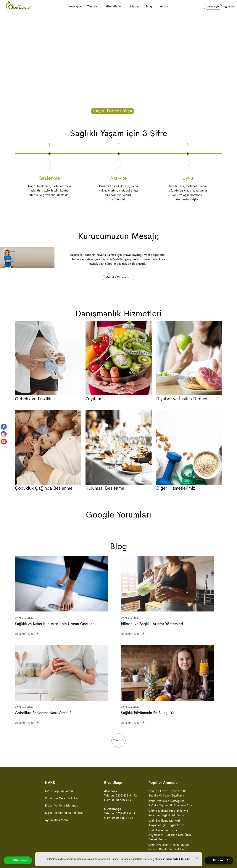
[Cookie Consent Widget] (119, 859)
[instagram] (4, 434)
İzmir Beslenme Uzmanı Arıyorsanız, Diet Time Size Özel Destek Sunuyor (170, 835)
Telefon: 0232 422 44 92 (120, 795)
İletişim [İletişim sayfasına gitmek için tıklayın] (163, 6)
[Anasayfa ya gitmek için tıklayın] (18, 7)
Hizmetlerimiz (115, 6)
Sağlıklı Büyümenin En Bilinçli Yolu (149, 713)
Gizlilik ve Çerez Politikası (62, 798)
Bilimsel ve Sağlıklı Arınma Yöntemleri (152, 624)
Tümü (118, 738)
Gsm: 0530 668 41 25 (119, 800)
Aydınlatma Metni (57, 820)
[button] (197, 858)
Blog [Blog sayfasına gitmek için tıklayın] (149, 6)
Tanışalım (93, 6)
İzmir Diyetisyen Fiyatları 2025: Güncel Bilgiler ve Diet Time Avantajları (169, 849)
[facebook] (4, 427)
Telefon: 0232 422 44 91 (120, 813)
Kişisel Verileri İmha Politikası (64, 813)
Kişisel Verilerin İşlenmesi (62, 805)
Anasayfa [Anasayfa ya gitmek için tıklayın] (75, 6)
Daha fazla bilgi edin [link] (178, 859)
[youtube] (4, 442)
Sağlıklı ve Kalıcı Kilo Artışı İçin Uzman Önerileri (55, 624)
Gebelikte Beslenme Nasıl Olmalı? (43, 713)
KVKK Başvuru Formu (59, 791)
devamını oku (24, 633)
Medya (135, 6)
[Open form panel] (219, 860)
